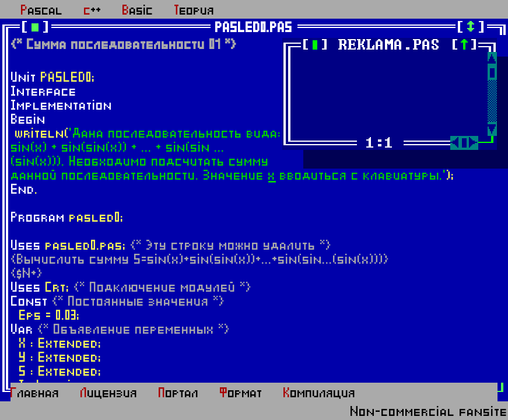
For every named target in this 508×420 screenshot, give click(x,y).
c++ (93, 10)
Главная (35, 393)
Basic (138, 10)
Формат (241, 393)
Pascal (42, 10)
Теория (195, 10)
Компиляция (320, 393)
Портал (179, 393)
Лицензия (109, 393)
